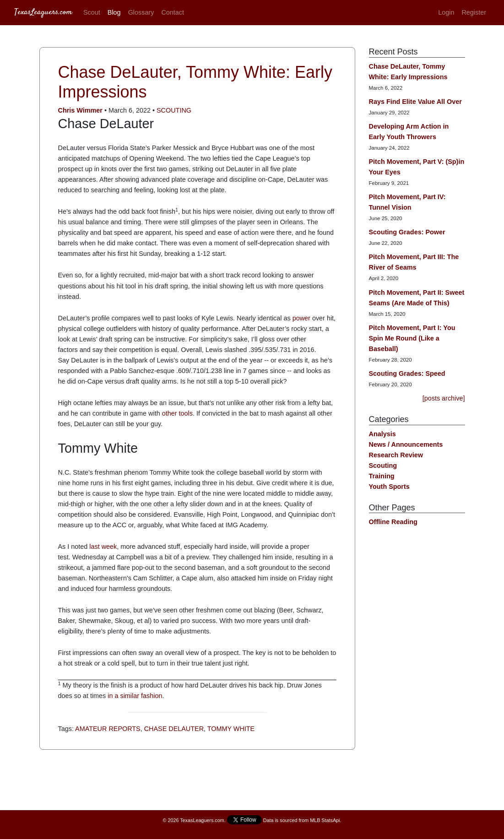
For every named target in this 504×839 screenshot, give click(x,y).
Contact (173, 12)
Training (382, 476)
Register (474, 12)
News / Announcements (406, 444)
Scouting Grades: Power (407, 232)
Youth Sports (389, 487)
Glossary (141, 12)
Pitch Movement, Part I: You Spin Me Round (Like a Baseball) (412, 338)
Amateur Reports (108, 729)
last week (103, 547)
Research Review (396, 455)
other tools (177, 413)
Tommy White (231, 729)
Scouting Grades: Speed (407, 373)
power (301, 318)
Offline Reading (393, 522)
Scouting (174, 110)
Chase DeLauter (174, 729)
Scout (92, 12)
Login (446, 12)
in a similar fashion (135, 696)
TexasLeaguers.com (43, 12)
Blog (114, 12)
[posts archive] (444, 398)
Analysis (382, 434)
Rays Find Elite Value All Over (415, 102)
